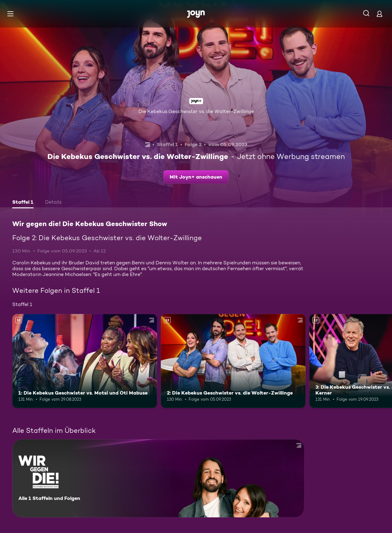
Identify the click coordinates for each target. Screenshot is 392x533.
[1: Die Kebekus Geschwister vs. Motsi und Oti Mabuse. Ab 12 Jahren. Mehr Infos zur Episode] (85, 361)
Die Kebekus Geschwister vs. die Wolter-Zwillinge (196, 111)
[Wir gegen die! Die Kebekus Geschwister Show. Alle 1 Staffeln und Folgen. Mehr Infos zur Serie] (158, 478)
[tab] (23, 203)
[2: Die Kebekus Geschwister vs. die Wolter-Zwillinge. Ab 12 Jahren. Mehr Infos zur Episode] (233, 361)
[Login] (379, 14)
